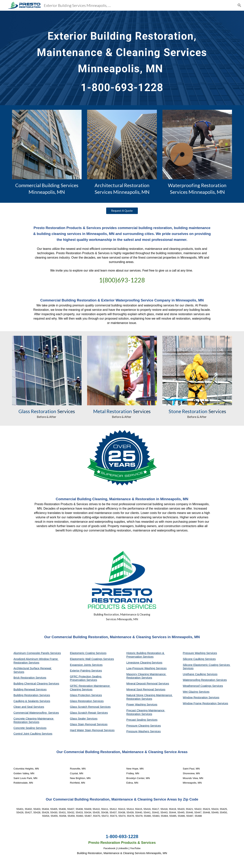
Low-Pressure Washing (141, 668)
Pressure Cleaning (138, 726)
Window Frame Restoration (200, 703)
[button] (239, 5)
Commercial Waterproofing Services (36, 713)
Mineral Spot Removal (140, 689)
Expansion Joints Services (86, 665)
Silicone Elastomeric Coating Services (206, 665)
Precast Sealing (137, 720)
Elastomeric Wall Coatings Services (92, 659)
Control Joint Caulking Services (33, 734)
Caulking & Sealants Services (32, 701)
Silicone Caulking (194, 659)
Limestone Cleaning (139, 663)
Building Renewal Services (30, 689)
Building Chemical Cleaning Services (36, 684)
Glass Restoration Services (87, 701)
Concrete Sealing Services (30, 728)
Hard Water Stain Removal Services (92, 730)
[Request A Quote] (122, 211)
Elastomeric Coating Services (88, 653)
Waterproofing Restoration (199, 680)
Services (157, 663)
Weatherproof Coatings (198, 686)
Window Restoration (196, 697)
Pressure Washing (195, 653)
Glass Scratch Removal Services (90, 707)
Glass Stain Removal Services (89, 724)
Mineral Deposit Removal (142, 684)
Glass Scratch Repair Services (89, 713)
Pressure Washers (138, 731)
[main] (122, 58)
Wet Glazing (191, 692)
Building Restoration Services (32, 695)
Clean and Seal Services (29, 707)
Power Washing (136, 704)
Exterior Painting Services (86, 671)
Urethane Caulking (195, 674)
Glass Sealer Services (84, 719)
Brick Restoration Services (30, 678)
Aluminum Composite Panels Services (37, 653)
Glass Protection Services (86, 695)
